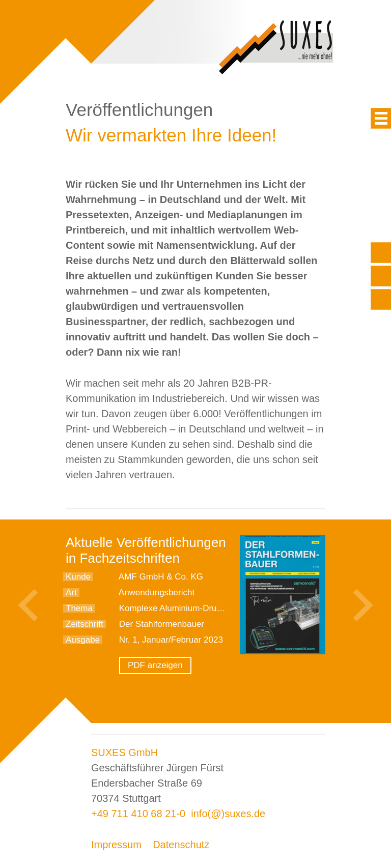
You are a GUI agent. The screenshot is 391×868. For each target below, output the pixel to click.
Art (71, 592)
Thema (79, 608)
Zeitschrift (85, 624)
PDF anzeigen (155, 665)
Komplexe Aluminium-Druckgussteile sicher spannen (220, 608)
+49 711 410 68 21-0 (138, 814)
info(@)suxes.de (228, 814)
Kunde (78, 577)
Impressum (116, 845)
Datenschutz (181, 845)
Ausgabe (83, 640)
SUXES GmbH (124, 753)
